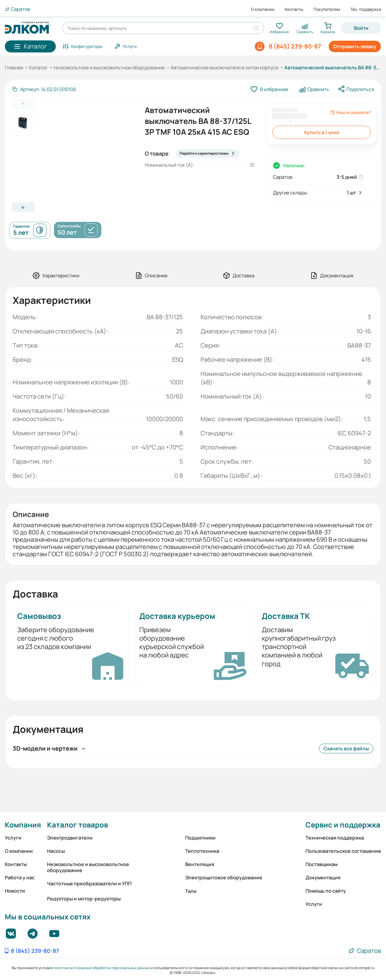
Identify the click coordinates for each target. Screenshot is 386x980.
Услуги (13, 838)
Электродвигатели (70, 838)
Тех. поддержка (366, 9)
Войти (361, 28)
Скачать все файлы (346, 748)
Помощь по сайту (326, 891)
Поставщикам (321, 864)
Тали (191, 891)
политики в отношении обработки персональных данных (102, 968)
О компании (263, 9)
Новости (15, 891)
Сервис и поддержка (343, 825)
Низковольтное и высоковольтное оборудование (109, 68)
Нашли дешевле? (351, 112)
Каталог (38, 68)
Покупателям (327, 9)
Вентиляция (200, 864)
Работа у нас (20, 878)
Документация (323, 878)
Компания (23, 825)
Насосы (56, 851)
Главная (14, 68)
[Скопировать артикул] (44, 89)
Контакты (294, 9)
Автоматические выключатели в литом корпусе (225, 68)
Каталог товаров (78, 825)
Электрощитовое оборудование (224, 878)
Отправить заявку (355, 46)
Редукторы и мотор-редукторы (84, 899)
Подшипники (200, 838)
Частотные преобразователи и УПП (89, 884)
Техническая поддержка (335, 838)
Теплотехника (202, 851)
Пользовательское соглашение (343, 851)
